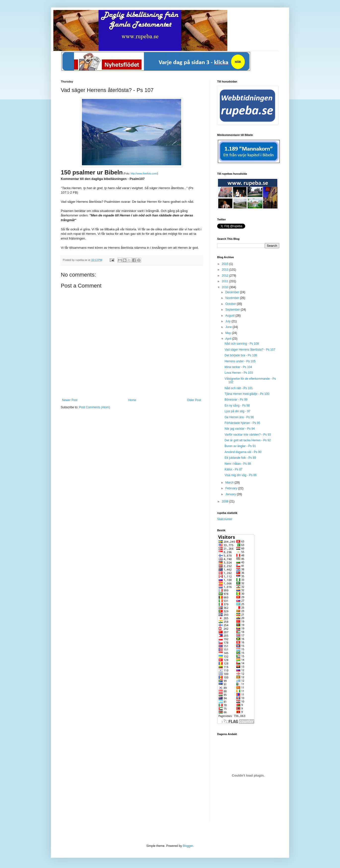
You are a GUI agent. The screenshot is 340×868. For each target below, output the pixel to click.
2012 (226, 276)
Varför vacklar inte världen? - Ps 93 (248, 435)
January (231, 494)
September (233, 310)
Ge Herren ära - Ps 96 (239, 417)
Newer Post (70, 400)
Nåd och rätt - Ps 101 (239, 388)
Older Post (194, 400)
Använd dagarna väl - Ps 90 (243, 452)
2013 (226, 270)
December (233, 292)
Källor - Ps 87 (234, 469)
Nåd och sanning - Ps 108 (242, 344)
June (229, 327)
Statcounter (225, 519)
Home (132, 400)
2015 (226, 264)
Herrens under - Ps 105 (240, 361)
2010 (226, 287)
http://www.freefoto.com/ (144, 174)
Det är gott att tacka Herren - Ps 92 (248, 440)
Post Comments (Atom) (94, 407)
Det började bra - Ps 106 (241, 355)
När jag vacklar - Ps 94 (240, 429)
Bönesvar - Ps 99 (236, 400)
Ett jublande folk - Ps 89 (240, 458)
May (229, 333)
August (230, 316)
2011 (226, 281)
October (231, 304)
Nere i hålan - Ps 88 (238, 464)
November (233, 298)
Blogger (188, 846)
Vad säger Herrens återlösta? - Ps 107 (250, 350)
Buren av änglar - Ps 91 (240, 446)
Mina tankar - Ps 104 (238, 367)
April (229, 339)
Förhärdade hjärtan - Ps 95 (242, 423)
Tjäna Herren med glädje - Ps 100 (247, 394)
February (232, 488)
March (230, 483)
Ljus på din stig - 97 (238, 411)
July (228, 321)
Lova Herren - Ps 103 (239, 373)
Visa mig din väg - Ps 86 (241, 475)
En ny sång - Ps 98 (237, 406)
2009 (226, 501)
